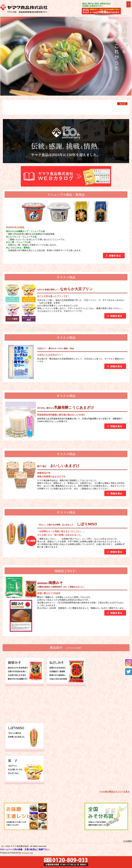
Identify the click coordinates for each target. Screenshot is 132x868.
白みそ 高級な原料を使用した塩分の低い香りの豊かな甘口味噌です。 (107, 672)
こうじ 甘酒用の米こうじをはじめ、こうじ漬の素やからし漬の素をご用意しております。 (66, 704)
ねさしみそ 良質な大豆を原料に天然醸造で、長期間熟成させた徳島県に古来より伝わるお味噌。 (66, 672)
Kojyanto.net (27, 853)
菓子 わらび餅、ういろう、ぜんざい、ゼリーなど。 (25, 770)
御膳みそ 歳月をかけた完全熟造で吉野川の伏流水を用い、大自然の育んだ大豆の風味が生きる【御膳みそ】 (25, 672)
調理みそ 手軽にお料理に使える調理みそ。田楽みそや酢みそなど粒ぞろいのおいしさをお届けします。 (107, 704)
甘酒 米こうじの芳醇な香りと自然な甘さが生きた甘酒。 (66, 737)
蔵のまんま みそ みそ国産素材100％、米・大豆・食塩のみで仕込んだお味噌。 (25, 704)
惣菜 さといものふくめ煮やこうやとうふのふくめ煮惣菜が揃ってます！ (107, 737)
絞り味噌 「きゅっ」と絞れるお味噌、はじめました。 (25, 737)
